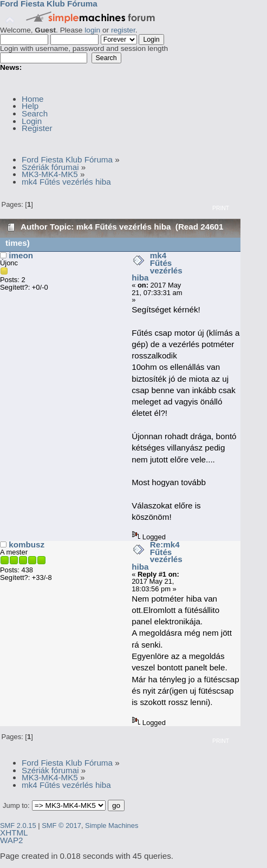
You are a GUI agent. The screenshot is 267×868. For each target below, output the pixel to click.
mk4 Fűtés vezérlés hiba (157, 266)
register (123, 30)
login (92, 30)
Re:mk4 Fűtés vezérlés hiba (157, 556)
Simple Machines (112, 825)
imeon (21, 255)
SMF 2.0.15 (18, 825)
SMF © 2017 (61, 825)
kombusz (27, 544)
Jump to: (16, 805)
